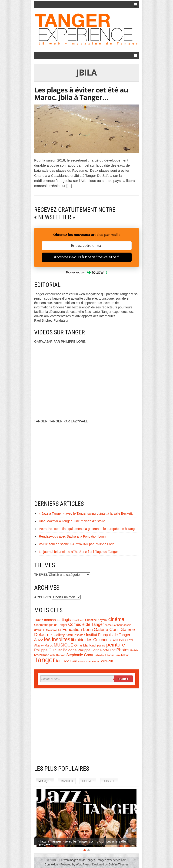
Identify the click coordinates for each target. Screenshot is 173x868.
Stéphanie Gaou (80, 655)
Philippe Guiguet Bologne (55, 650)
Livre (115, 640)
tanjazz (63, 661)
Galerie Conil (107, 629)
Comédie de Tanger (86, 624)
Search (123, 679)
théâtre (75, 661)
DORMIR (88, 781)
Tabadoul (100, 655)
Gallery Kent (63, 635)
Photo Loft (108, 650)
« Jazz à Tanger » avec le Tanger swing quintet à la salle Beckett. (86, 513)
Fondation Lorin (78, 629)
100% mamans (46, 620)
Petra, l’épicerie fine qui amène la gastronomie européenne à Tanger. (89, 529)
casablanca (78, 620)
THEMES (41, 575)
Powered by (87, 272)
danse (108, 625)
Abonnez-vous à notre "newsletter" (87, 257)
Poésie (135, 650)
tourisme (86, 661)
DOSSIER (109, 781)
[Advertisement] (86, 727)
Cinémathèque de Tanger (51, 625)
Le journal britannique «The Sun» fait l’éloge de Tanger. (79, 552)
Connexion (51, 865)
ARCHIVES (43, 597)
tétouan (96, 661)
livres (123, 640)
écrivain (107, 661)
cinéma (116, 619)
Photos (123, 650)
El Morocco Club (52, 630)
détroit (38, 630)
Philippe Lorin (89, 650)
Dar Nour (118, 625)
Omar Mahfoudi (85, 645)
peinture (116, 645)
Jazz (39, 640)
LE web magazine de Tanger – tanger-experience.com (92, 860)
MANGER (67, 781)
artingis (65, 620)
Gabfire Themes (118, 865)
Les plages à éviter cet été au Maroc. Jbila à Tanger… (81, 93)
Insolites (79, 635)
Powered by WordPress (75, 865)
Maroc (49, 646)
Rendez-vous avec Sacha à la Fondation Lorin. (73, 536)
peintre (101, 646)
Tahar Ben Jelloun (118, 655)
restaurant (41, 655)
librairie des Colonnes (91, 640)
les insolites (57, 639)
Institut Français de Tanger (108, 635)
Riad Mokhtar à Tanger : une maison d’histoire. (72, 521)
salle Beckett (58, 655)
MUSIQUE (63, 645)
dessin (127, 625)
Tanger (45, 660)
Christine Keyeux (96, 620)
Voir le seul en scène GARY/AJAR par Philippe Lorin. (77, 544)
